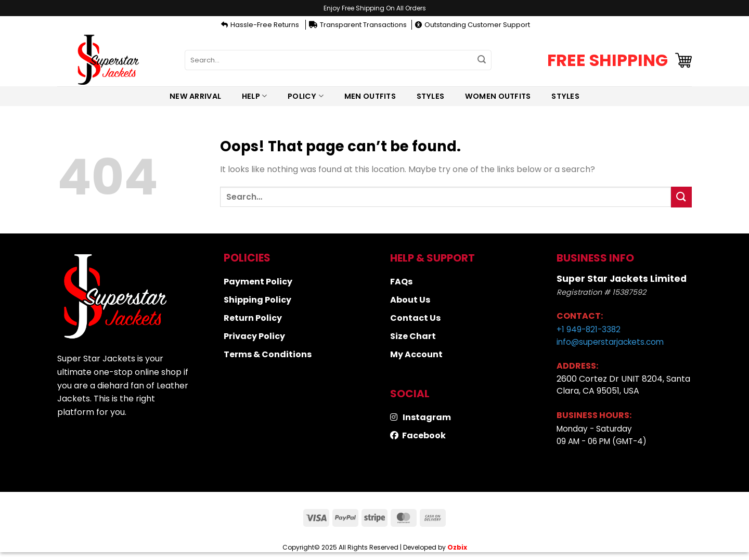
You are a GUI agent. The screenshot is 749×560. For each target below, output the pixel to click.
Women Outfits (498, 96)
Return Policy (253, 318)
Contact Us (415, 318)
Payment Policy (258, 282)
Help (255, 96)
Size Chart (413, 336)
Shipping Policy (257, 300)
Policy (306, 96)
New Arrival (195, 96)
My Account (416, 354)
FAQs (401, 282)
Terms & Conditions (268, 354)
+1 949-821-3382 (589, 329)
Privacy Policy (254, 336)
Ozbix (457, 547)
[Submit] (482, 60)
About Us (410, 300)
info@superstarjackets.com (610, 342)
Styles (431, 96)
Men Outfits (370, 96)
